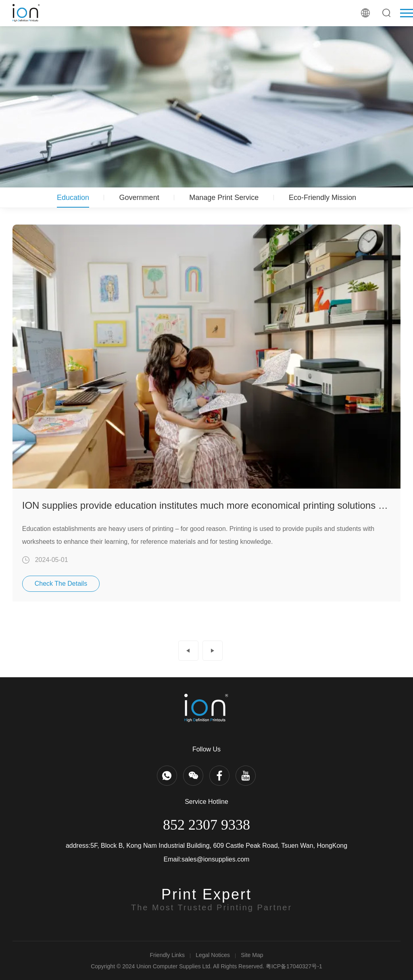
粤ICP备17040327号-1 (294, 966)
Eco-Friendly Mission (322, 198)
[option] (207, 413)
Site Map (252, 955)
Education (73, 198)
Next (213, 651)
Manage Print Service (224, 198)
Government (139, 198)
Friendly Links (167, 955)
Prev (188, 651)
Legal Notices (213, 955)
